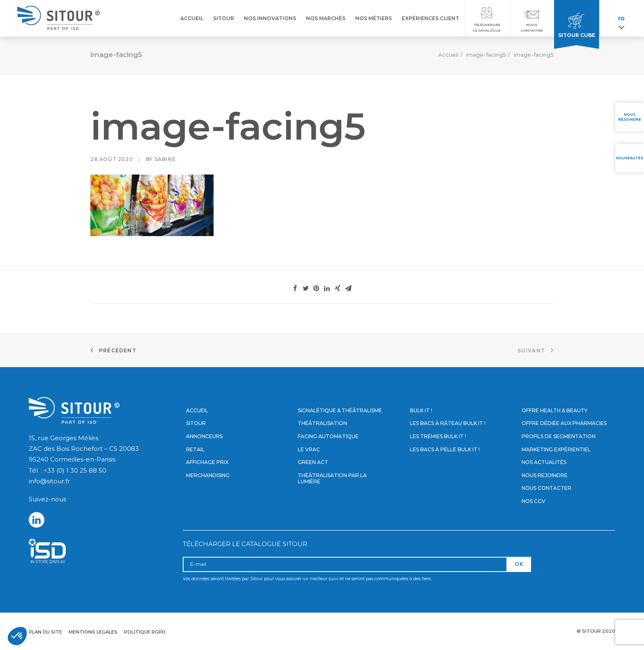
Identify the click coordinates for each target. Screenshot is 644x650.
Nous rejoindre (545, 475)
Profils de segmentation (559, 436)
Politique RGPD (145, 632)
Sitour (196, 423)
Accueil (448, 55)
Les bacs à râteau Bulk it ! (448, 423)
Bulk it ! (421, 410)
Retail (195, 449)
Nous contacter (546, 488)
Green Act (313, 462)
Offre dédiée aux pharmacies (564, 423)
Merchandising (208, 475)
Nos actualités (544, 462)
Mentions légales (93, 632)
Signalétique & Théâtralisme (340, 410)
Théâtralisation (322, 423)
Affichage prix (207, 462)
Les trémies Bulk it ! (438, 436)
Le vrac (309, 449)
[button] (17, 636)
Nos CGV (534, 501)
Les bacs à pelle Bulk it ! (445, 449)
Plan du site (45, 632)
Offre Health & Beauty (554, 410)
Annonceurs (204, 436)
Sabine (165, 159)
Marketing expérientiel (556, 449)
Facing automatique (328, 436)
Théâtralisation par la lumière (332, 479)
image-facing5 (486, 55)
